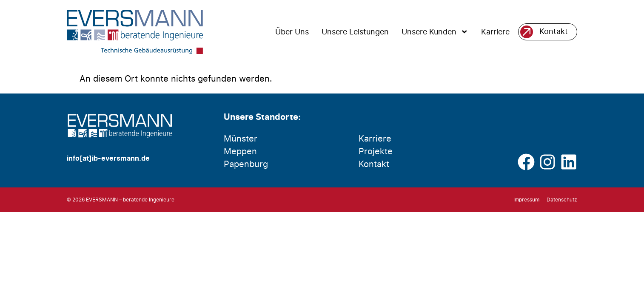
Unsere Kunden (435, 32)
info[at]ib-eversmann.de (108, 159)
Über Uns (292, 32)
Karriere (495, 32)
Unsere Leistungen (355, 32)
